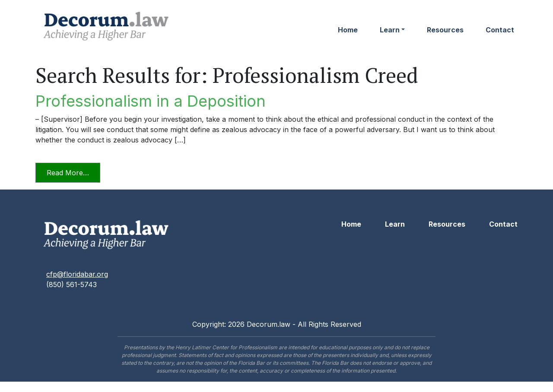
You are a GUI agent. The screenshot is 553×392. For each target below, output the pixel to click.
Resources (445, 30)
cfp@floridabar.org (77, 274)
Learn (390, 30)
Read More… (73, 172)
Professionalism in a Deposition (151, 101)
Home (348, 30)
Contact (500, 30)
